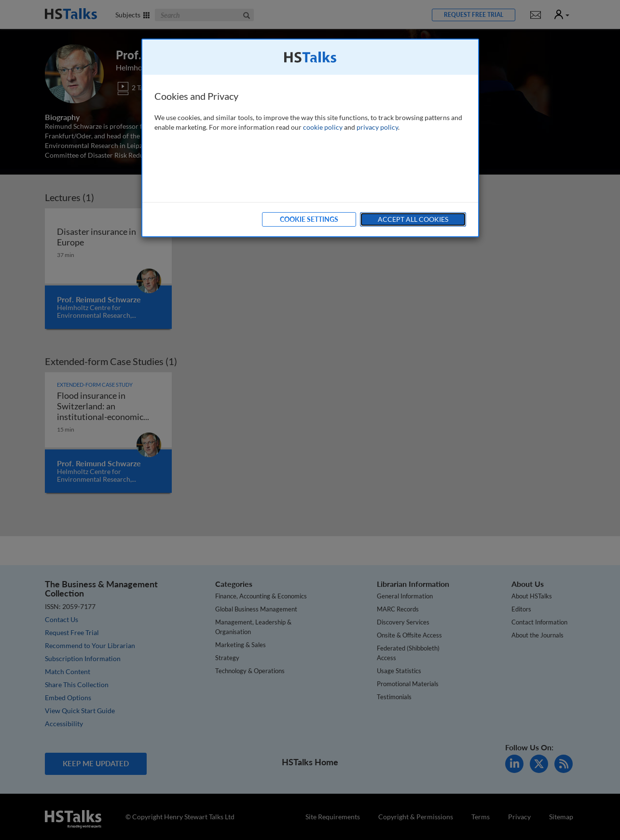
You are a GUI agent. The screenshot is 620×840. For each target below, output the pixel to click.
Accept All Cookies (413, 219)
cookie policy (323, 127)
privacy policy (377, 127)
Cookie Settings (309, 219)
